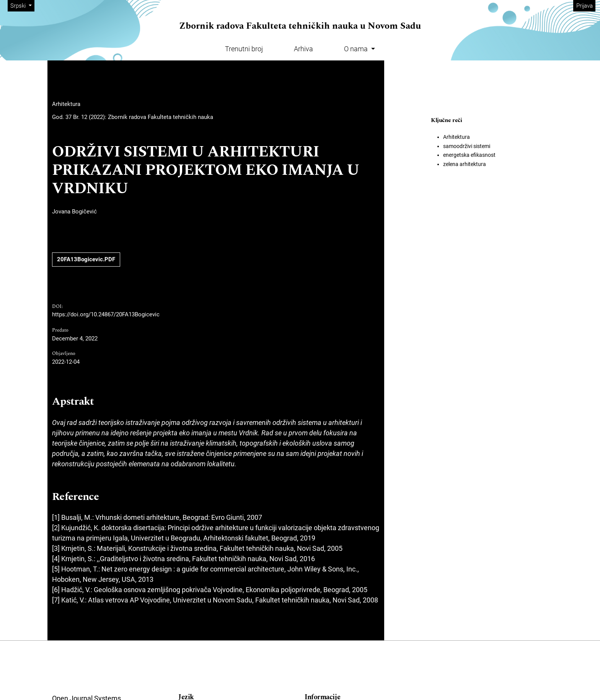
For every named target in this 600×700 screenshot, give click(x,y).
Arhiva (303, 49)
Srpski (22, 5)
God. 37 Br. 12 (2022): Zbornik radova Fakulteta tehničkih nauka (133, 117)
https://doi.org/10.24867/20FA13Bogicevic (106, 314)
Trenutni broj (244, 49)
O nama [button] (357, 49)
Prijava (585, 6)
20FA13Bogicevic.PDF (86, 259)
